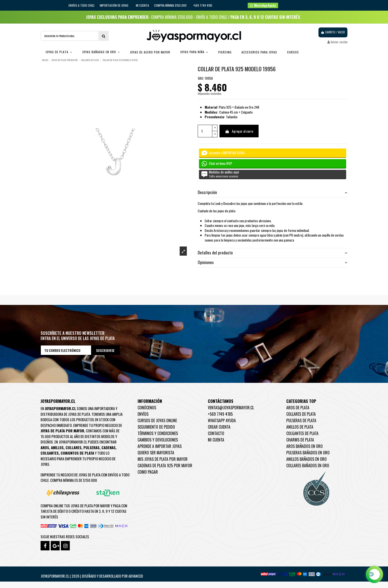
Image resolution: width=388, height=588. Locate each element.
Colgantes (50, 453)
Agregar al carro (239, 131)
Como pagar (148, 472)
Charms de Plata (300, 440)
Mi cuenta (142, 5)
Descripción (273, 192)
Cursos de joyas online (157, 420)
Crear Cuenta (219, 427)
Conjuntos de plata (77, 453)
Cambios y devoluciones (158, 440)
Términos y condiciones (158, 433)
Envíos (143, 414)
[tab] (273, 193)
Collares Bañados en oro (308, 465)
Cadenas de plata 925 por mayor (165, 465)
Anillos (57, 447)
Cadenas (109, 447)
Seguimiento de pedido (156, 427)
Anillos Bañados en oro (306, 459)
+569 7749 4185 (220, 414)
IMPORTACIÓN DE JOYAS (114, 5)
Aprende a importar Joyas (160, 446)
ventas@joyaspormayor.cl (231, 408)
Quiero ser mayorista (156, 453)
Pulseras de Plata (301, 420)
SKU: (201, 78)
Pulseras (91, 447)
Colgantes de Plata (302, 433)
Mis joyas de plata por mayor (163, 459)
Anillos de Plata (300, 427)
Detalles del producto (273, 253)
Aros (45, 447)
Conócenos (147, 408)
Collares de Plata (301, 414)
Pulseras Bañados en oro (308, 453)
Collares (73, 447)
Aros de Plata (298, 408)
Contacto (216, 433)
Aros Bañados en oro (304, 446)
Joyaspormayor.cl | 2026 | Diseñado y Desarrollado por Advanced (92, 576)
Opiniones (273, 262)
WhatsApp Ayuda (222, 420)
